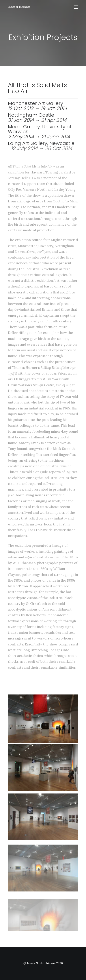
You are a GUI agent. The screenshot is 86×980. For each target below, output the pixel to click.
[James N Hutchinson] (19, 7)
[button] (76, 7)
